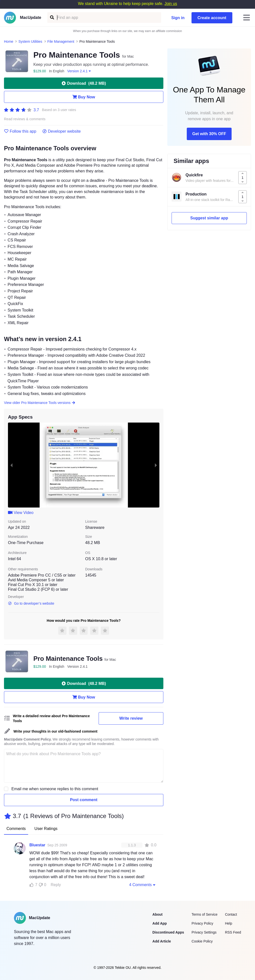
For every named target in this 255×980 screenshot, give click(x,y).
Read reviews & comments (25, 119)
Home (9, 41)
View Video (21, 513)
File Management (61, 41)
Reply (56, 885)
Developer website (62, 131)
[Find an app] (52, 18)
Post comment (84, 800)
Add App (160, 923)
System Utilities (30, 41)
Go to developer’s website (31, 603)
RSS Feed (233, 932)
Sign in (178, 18)
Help (228, 923)
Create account (212, 18)
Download (84, 83)
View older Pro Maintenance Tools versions (40, 403)
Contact (231, 914)
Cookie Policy (202, 941)
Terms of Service (204, 914)
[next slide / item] (156, 465)
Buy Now (84, 97)
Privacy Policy (202, 923)
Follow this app (20, 131)
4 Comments (143, 885)
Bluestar (37, 845)
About (157, 914)
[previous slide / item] (11, 465)
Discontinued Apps (168, 932)
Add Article (162, 941)
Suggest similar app (209, 218)
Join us (171, 4)
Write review (131, 718)
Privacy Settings (204, 932)
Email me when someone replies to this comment (55, 789)
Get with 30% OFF (209, 134)
